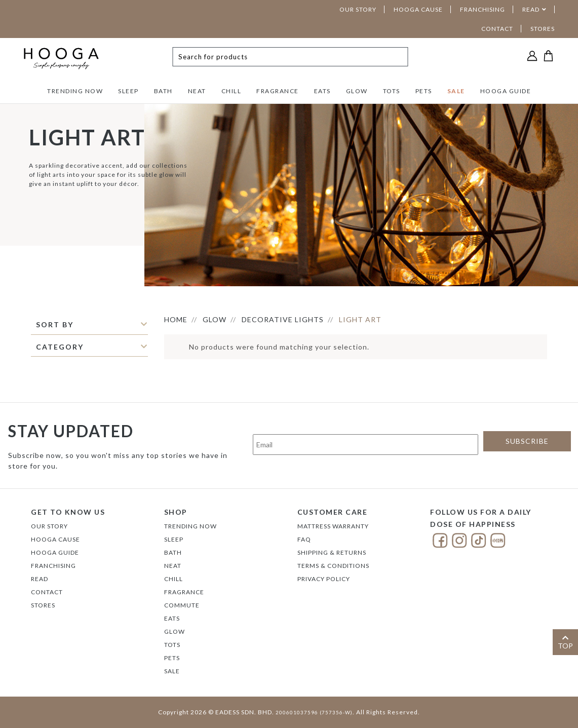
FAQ (304, 539)
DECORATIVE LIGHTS (283, 319)
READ (531, 9)
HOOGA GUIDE (506, 91)
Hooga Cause (55, 539)
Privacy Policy (324, 579)
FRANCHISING (483, 9)
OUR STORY (358, 9)
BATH (163, 91)
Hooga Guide (55, 552)
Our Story (49, 526)
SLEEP (128, 91)
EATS (322, 91)
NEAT (197, 91)
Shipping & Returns (332, 552)
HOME (176, 319)
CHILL (232, 91)
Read (40, 579)
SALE (456, 91)
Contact (47, 592)
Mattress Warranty (333, 526)
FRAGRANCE (278, 91)
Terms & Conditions (333, 566)
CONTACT (497, 29)
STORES (543, 29)
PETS (424, 91)
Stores (43, 605)
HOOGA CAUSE (418, 9)
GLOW (357, 91)
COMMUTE (182, 605)
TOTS (392, 91)
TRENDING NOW (75, 91)
